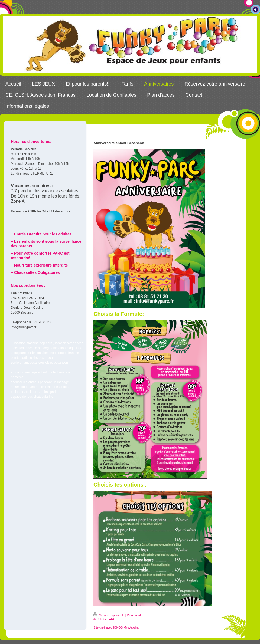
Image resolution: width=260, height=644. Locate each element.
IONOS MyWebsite (126, 627)
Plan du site (135, 615)
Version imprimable (109, 615)
